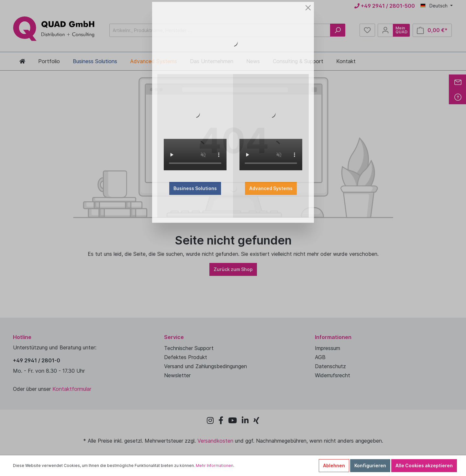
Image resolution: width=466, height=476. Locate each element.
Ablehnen (334, 465)
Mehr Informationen (215, 465)
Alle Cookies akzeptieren (424, 465)
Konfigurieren (370, 465)
